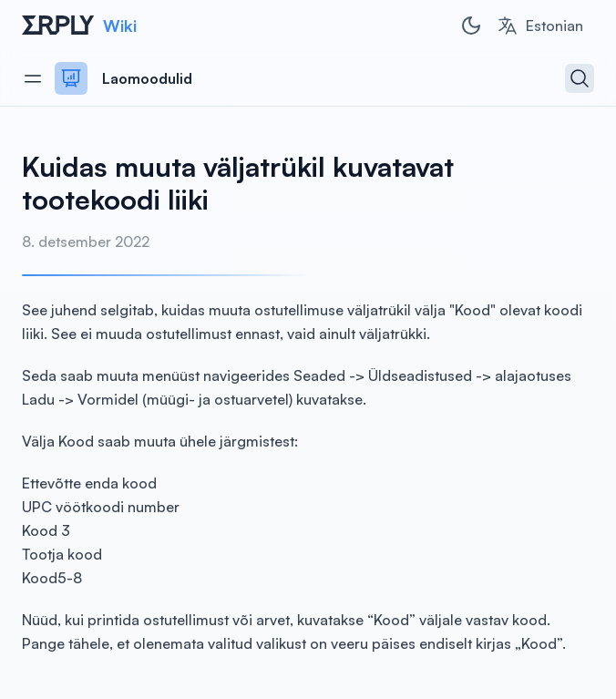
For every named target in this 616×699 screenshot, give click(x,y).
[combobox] (540, 26)
